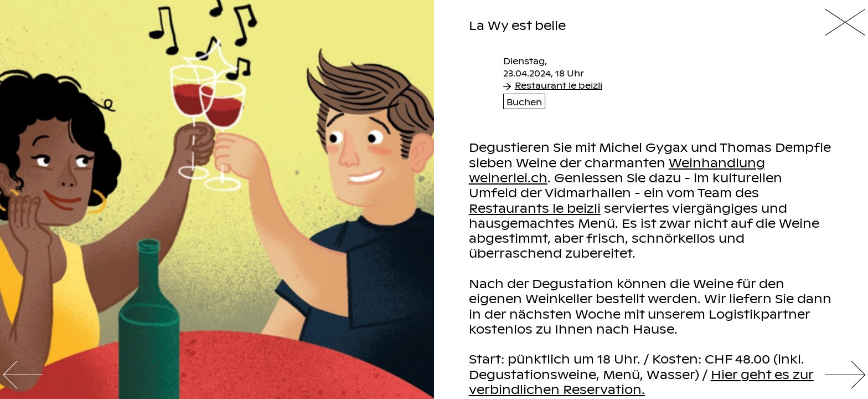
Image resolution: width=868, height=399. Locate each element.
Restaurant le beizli (552, 85)
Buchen (524, 101)
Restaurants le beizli (535, 208)
